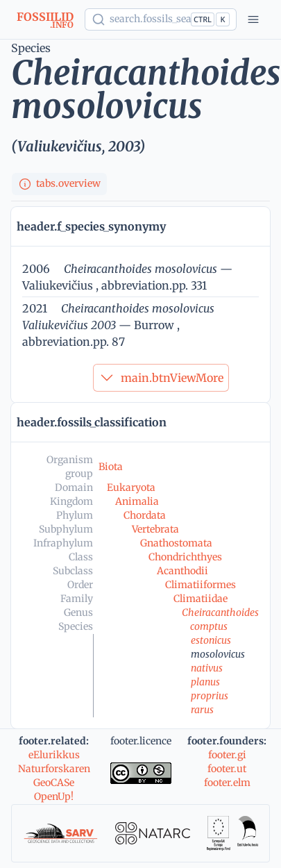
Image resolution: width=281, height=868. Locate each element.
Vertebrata (155, 529)
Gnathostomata (176, 543)
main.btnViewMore (161, 378)
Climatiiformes (201, 585)
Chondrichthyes (185, 557)
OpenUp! (54, 796)
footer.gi (227, 755)
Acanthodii (182, 571)
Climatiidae (201, 599)
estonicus (211, 640)
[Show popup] (161, 19)
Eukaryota (131, 487)
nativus (207, 668)
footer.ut (227, 769)
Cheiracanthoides (220, 612)
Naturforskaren (54, 769)
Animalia (137, 501)
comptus (209, 626)
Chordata (145, 515)
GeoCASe (54, 783)
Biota (111, 467)
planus (205, 682)
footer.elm (227, 783)
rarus (202, 710)
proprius (210, 696)
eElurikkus (54, 755)
